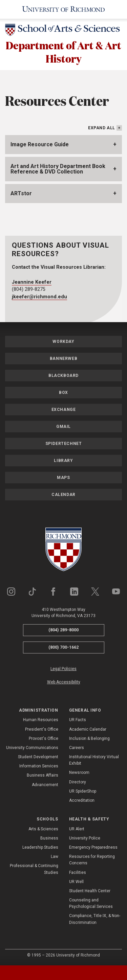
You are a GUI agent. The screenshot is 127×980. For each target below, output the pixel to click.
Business (49, 838)
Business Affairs (43, 775)
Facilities (78, 873)
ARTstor (21, 193)
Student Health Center (90, 891)
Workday (63, 342)
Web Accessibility (64, 682)
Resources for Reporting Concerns (92, 860)
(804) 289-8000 (63, 630)
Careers (77, 748)
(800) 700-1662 (63, 647)
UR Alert (77, 829)
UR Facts (78, 720)
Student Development (38, 757)
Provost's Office (44, 738)
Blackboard (63, 376)
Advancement (45, 785)
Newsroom (79, 773)
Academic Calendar (88, 729)
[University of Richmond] (63, 9)
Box (63, 393)
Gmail (63, 427)
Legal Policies (63, 669)
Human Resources (41, 720)
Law (55, 857)
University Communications (32, 748)
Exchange (64, 410)
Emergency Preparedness (93, 847)
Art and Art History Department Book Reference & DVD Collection (58, 169)
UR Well (76, 882)
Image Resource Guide (40, 144)
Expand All (102, 128)
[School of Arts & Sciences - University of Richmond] (63, 31)
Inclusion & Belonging (89, 738)
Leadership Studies (40, 847)
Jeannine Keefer (32, 282)
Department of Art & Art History (63, 52)
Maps (63, 478)
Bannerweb (63, 359)
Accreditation (82, 800)
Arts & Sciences (43, 829)
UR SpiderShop (83, 791)
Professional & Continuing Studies (34, 869)
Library (63, 461)
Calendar (63, 495)
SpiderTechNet (64, 444)
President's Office (42, 729)
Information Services (39, 766)
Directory (78, 782)
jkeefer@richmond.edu (39, 297)
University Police (85, 838)
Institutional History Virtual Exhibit (94, 760)
